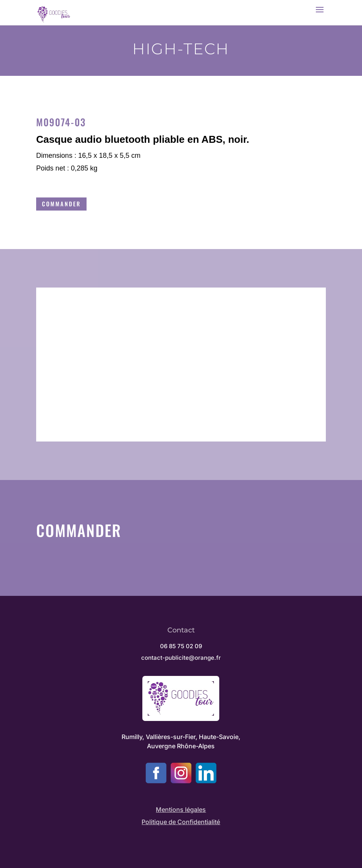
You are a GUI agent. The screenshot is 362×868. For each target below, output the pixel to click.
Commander (61, 204)
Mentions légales (181, 809)
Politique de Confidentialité (181, 822)
